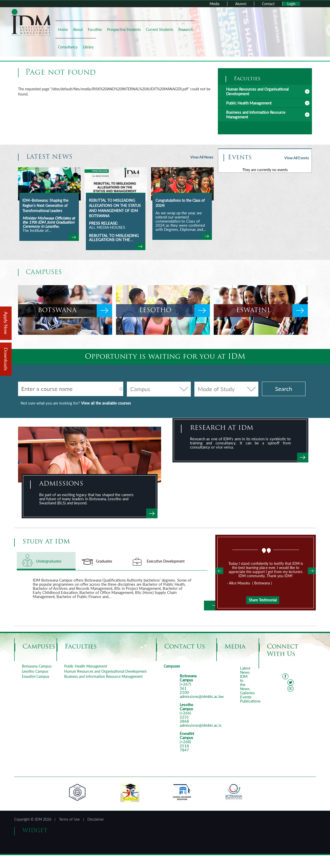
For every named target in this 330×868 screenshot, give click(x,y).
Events (246, 697)
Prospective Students (124, 29)
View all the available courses (106, 403)
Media (214, 4)
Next (312, 571)
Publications (250, 701)
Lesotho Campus (35, 671)
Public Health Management (249, 103)
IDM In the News (245, 682)
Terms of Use (69, 819)
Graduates (104, 561)
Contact (268, 4)
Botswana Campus (37, 666)
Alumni (241, 4)
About (78, 29)
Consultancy (68, 47)
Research (186, 29)
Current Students (160, 29)
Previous (219, 571)
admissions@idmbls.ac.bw (202, 696)
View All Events (297, 158)
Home (63, 29)
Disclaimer (96, 819)
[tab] (265, 91)
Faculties (95, 29)
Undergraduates (56, 561)
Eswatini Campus (36, 676)
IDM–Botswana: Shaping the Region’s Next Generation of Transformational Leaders (45, 205)
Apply (152, 513)
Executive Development (166, 561)
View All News (202, 157)
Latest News (245, 670)
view (74, 237)
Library (88, 47)
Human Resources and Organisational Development (257, 91)
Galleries (247, 693)
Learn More (212, 606)
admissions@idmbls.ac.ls (201, 725)
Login (291, 4)
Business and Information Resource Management (103, 676)
